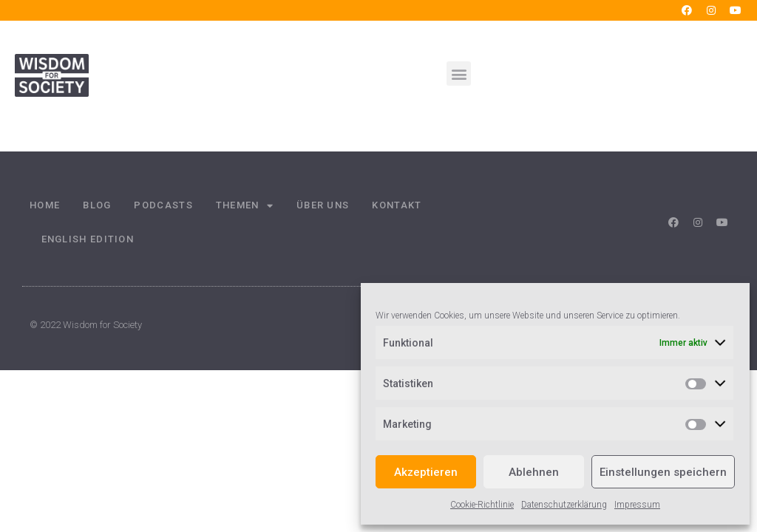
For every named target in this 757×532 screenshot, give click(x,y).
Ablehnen (534, 472)
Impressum (637, 505)
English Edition (88, 239)
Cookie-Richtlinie (482, 505)
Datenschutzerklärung (564, 505)
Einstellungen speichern (663, 472)
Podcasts (163, 205)
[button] (459, 74)
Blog (97, 205)
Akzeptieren (426, 472)
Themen (245, 206)
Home (45, 205)
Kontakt (397, 205)
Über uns (323, 205)
